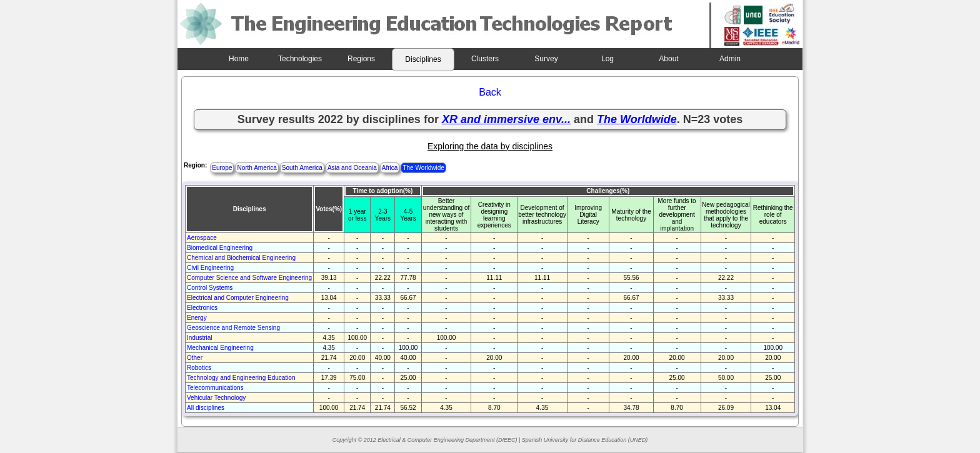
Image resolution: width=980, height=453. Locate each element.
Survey (546, 59)
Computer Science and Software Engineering (249, 278)
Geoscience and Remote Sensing (233, 328)
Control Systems (210, 288)
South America (302, 168)
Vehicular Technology (216, 398)
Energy (197, 318)
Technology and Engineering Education (241, 378)
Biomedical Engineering (220, 248)
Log (607, 59)
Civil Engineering (210, 268)
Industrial (200, 338)
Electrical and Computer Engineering (238, 298)
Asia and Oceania (352, 168)
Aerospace (202, 238)
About (668, 59)
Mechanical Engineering (220, 348)
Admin (730, 59)
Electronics (202, 308)
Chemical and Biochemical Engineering (241, 258)
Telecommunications (215, 388)
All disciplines (206, 408)
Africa (390, 168)
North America (257, 168)
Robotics (199, 368)
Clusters (485, 59)
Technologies (300, 59)
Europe (222, 168)
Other (195, 358)
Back (490, 92)
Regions (361, 59)
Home (239, 59)
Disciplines (423, 59)
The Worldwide (423, 168)
